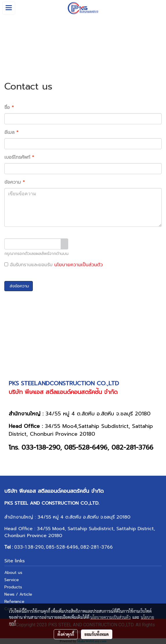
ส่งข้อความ (19, 286)
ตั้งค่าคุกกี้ (66, 634)
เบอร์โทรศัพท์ (19, 157)
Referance (14, 602)
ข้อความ (15, 182)
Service (12, 580)
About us (13, 573)
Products (13, 587)
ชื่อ (9, 107)
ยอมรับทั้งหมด (97, 634)
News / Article (18, 594)
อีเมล (11, 132)
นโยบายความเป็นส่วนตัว (79, 265)
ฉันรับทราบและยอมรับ (54, 265)
